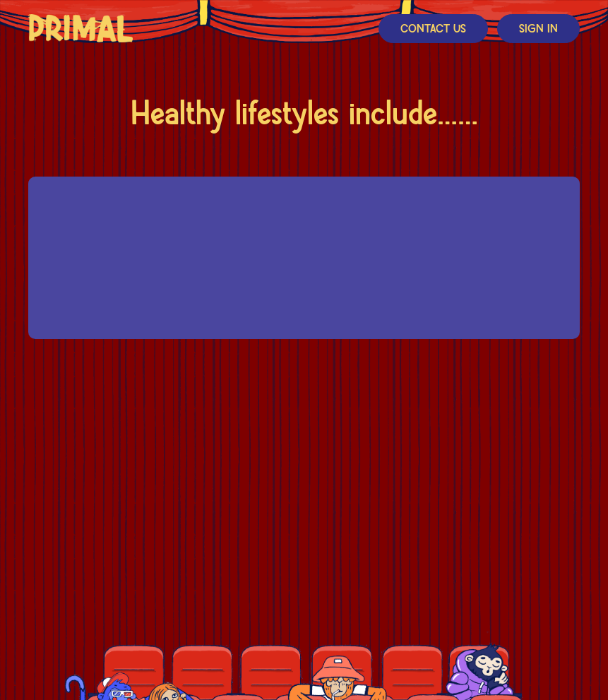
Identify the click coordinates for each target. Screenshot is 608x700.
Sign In (538, 29)
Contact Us (433, 29)
